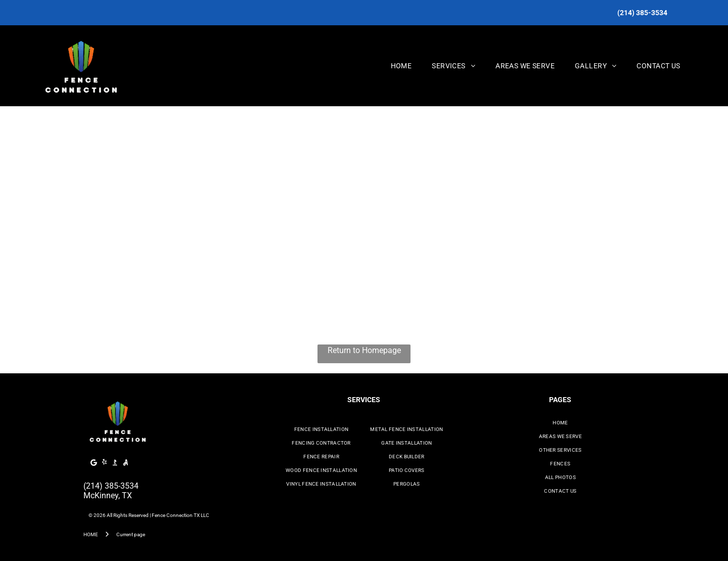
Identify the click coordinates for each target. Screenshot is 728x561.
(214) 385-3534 (111, 486)
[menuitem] (401, 66)
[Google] (94, 464)
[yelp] (105, 464)
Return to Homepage (364, 350)
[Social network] (115, 464)
